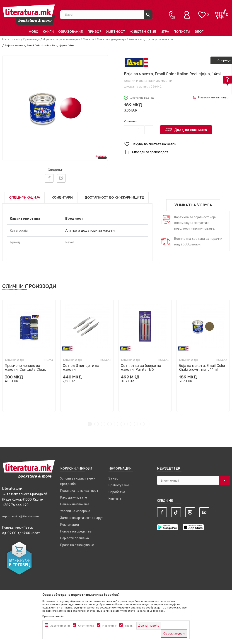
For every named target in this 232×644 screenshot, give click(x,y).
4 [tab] (110, 423)
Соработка (117, 491)
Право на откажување (77, 544)
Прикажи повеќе (53, 616)
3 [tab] (103, 423)
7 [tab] (129, 423)
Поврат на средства (76, 530)
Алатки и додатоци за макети (151, 39)
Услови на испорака (75, 510)
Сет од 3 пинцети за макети (81, 366)
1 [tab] (90, 423)
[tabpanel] (29, 354)
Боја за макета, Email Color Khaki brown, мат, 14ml (202, 366)
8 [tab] (136, 423)
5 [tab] (116, 423)
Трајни (129, 626)
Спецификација (25, 196)
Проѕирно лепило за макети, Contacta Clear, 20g (25, 368)
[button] (177, 144)
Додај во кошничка (191, 130)
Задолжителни (60, 626)
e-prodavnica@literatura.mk (21, 515)
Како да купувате (74, 496)
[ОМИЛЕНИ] (202, 13)
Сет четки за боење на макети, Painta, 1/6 (141, 366)
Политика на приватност (79, 489)
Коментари (62, 196)
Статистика (86, 626)
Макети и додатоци (111, 39)
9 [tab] (142, 423)
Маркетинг (109, 626)
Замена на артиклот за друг (82, 517)
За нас (113, 477)
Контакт (115, 498)
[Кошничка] (221, 13)
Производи (31, 39)
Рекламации (70, 523)
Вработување (119, 484)
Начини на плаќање (75, 503)
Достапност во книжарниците (114, 196)
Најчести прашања (75, 537)
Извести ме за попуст (214, 97)
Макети (88, 39)
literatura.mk (11, 39)
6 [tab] (123, 423)
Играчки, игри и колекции (61, 39)
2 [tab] (96, 423)
